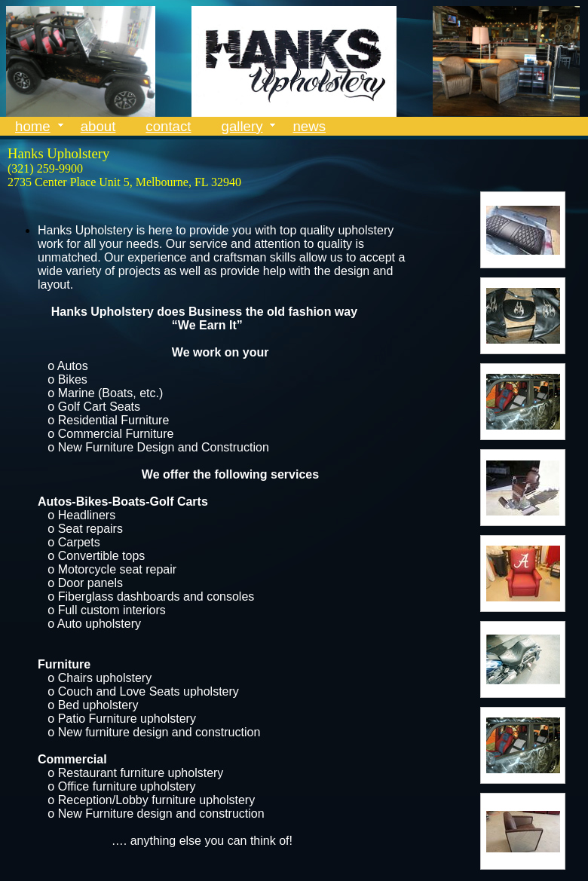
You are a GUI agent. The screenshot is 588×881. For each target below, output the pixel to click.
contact (168, 126)
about (98, 126)
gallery (242, 126)
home (33, 126)
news (309, 126)
